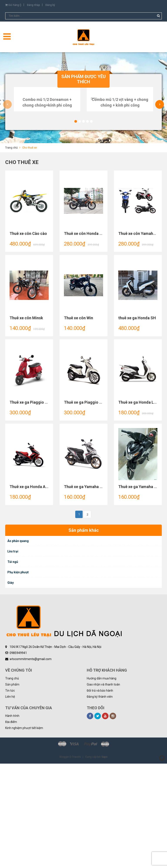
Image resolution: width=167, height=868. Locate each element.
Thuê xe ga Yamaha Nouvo (142, 591)
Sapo (104, 861)
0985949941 (18, 757)
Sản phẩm (12, 789)
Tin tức (10, 795)
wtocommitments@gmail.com (31, 763)
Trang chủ (12, 783)
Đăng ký (50, 5)
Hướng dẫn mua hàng (102, 783)
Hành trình (12, 820)
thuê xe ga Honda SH (137, 422)
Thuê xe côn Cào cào (28, 338)
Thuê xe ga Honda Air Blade (34, 591)
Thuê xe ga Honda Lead (139, 507)
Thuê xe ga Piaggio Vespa (33, 507)
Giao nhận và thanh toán (103, 789)
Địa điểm (11, 826)
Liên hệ (10, 801)
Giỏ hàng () (13, 5)
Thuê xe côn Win (78, 422)
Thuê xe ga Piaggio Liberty (88, 507)
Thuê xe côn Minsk (26, 422)
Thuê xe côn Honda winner (88, 338)
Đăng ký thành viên (100, 801)
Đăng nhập (33, 5)
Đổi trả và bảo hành (100, 795)
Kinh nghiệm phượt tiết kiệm (24, 832)
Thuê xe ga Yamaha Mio (85, 591)
